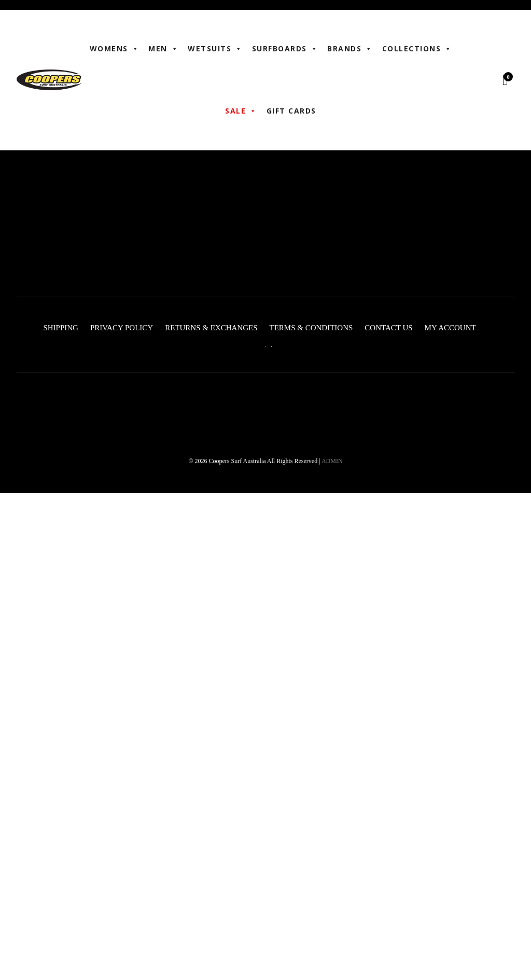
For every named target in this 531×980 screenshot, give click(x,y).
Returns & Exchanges (211, 328)
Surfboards (285, 49)
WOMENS (115, 49)
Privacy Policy (122, 328)
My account (450, 328)
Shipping (61, 328)
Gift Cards (291, 111)
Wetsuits (215, 49)
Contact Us (388, 328)
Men (163, 49)
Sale (241, 111)
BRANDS (350, 49)
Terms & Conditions (311, 328)
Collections (417, 49)
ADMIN (332, 461)
